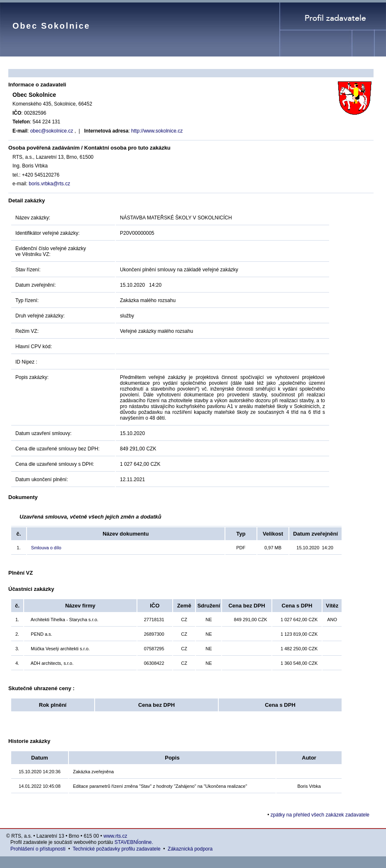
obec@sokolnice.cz (53, 131)
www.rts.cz (115, 836)
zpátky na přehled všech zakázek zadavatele (320, 815)
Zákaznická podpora (190, 849)
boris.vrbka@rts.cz (49, 184)
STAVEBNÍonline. (134, 842)
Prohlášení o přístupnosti (38, 849)
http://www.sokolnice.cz (157, 131)
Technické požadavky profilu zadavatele (116, 849)
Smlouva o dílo (46, 548)
